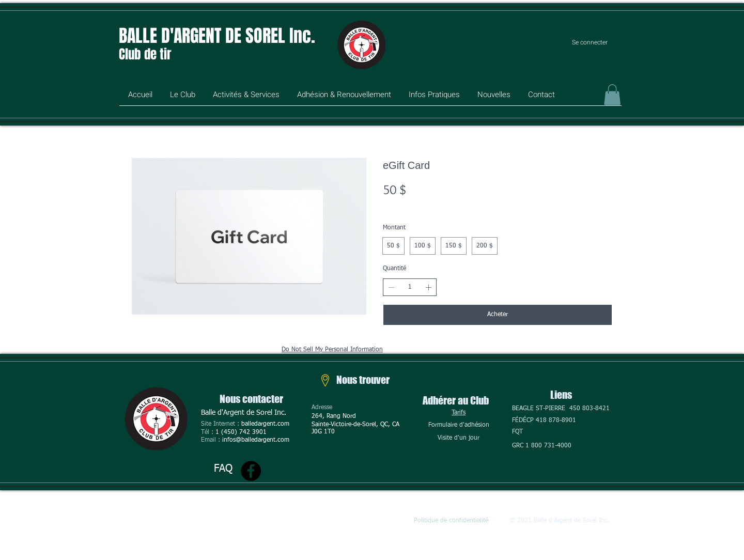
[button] (183, 98)
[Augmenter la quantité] (428, 287)
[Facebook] (251, 471)
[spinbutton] (410, 287)
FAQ (223, 469)
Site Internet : (221, 424)
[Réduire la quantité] (391, 287)
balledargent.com (265, 424)
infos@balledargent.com (256, 440)
